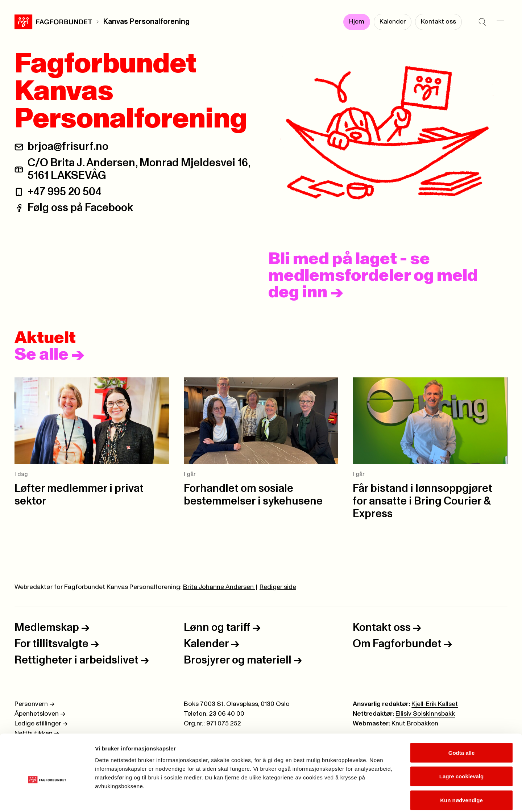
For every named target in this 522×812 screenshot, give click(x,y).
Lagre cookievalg (462, 741)
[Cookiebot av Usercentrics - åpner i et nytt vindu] (47, 798)
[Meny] (500, 22)
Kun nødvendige (461, 764)
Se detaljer (390, 798)
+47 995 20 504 (65, 192)
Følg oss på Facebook (80, 208)
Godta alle (462, 717)
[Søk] (482, 22)
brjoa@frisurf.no (68, 147)
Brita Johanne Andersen (219, 587)
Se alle (49, 355)
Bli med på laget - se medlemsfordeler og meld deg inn (373, 276)
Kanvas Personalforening (146, 22)
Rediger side (278, 587)
